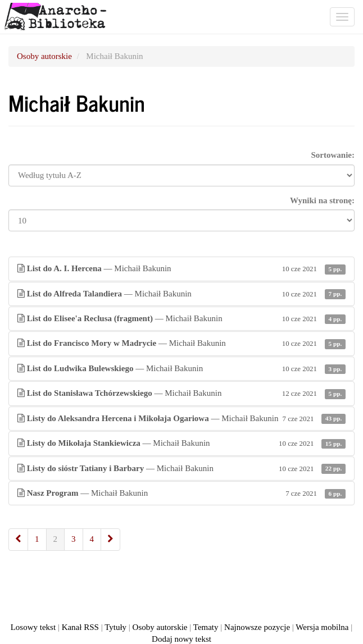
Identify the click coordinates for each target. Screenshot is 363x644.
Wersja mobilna (322, 627)
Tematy (206, 627)
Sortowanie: (333, 155)
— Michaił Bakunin (182, 269)
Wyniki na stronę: (322, 200)
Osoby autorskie (44, 56)
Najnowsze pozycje (257, 627)
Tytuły (115, 627)
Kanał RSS (80, 627)
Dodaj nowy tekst (182, 639)
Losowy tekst (33, 627)
